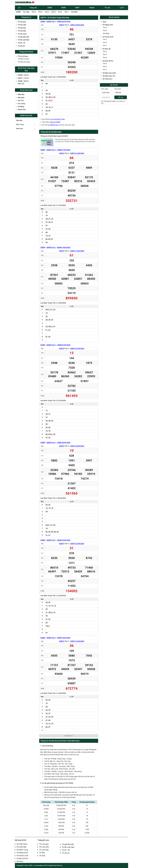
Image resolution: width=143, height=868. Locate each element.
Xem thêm (69, 736)
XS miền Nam (22, 844)
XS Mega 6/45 (108, 25)
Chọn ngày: (105, 89)
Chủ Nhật (74, 12)
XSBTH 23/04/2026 (77, 544)
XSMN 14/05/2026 (64, 248)
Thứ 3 (40, 12)
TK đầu (42, 853)
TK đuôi (42, 856)
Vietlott (92, 8)
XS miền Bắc (21, 847)
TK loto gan (22, 22)
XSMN (63, 8)
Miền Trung (20, 125)
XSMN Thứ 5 (51, 22)
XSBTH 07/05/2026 (77, 349)
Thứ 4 (47, 12)
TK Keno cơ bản (23, 59)
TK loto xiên (22, 25)
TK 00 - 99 (21, 43)
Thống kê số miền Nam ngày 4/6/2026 (54, 136)
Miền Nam (20, 129)
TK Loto (107, 8)
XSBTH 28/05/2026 (77, 25)
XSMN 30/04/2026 (64, 443)
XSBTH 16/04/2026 (77, 641)
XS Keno (20, 861)
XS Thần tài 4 (107, 79)
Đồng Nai (21, 98)
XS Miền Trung (22, 850)
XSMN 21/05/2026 (64, 150)
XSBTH (62, 25)
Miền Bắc (21, 84)
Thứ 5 (53, 12)
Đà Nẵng (21, 107)
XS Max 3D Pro (108, 61)
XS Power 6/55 (108, 37)
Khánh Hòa (22, 110)
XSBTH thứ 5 (55, 125)
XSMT (77, 8)
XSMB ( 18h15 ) (23, 81)
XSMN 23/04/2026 (64, 540)
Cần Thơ (21, 101)
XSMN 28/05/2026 (64, 22)
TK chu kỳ (21, 46)
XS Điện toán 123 (109, 76)
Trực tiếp (26, 12)
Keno (105, 22)
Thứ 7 (67, 12)
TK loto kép (22, 28)
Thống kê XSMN (55, 122)
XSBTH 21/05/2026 (77, 153)
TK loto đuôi (22, 34)
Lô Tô (122, 8)
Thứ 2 (34, 12)
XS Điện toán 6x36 (109, 73)
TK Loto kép (44, 850)
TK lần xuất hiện (24, 40)
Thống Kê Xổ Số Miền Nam (51, 132)
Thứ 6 (60, 12)
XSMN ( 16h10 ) (23, 75)
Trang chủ (33, 8)
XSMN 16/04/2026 (64, 638)
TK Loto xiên (44, 847)
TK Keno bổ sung (24, 62)
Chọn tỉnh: (118, 89)
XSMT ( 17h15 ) (23, 78)
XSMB (50, 8)
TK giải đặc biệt (23, 37)
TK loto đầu (22, 31)
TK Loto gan (44, 844)
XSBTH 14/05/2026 (77, 251)
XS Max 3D (107, 49)
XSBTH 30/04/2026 (77, 446)
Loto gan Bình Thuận (58, 119)
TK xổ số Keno (23, 56)
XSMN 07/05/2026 (64, 345)
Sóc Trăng (21, 104)
